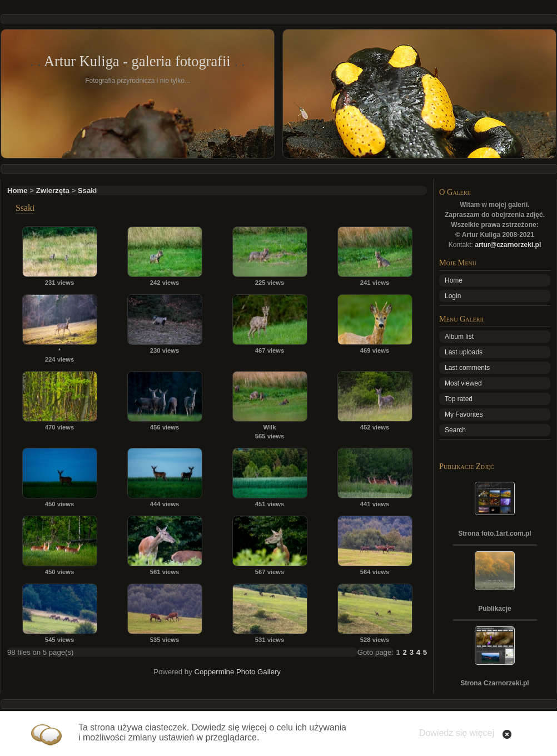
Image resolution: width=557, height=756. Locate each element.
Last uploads (464, 352)
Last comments (467, 368)
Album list (459, 337)
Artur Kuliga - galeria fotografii (137, 61)
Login (453, 296)
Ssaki (87, 191)
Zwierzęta (53, 191)
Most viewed (463, 383)
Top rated (459, 399)
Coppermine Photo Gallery (237, 672)
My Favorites (464, 414)
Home (18, 191)
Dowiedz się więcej (457, 733)
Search (455, 430)
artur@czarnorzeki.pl (508, 245)
